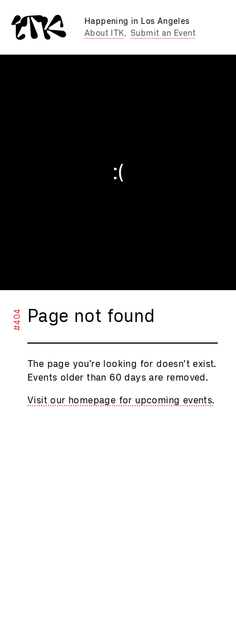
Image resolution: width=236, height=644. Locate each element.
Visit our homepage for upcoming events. (121, 400)
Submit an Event (163, 33)
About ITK (104, 33)
